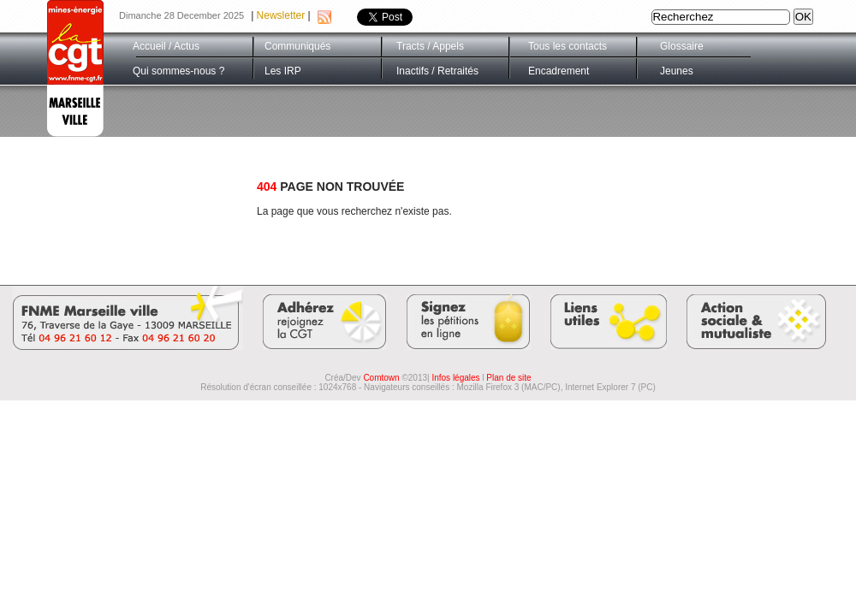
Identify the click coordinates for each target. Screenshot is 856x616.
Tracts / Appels (430, 46)
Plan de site (508, 378)
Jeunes (677, 71)
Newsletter (281, 15)
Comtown (381, 378)
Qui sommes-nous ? (178, 71)
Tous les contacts (568, 46)
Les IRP (283, 71)
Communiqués (297, 46)
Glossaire (682, 46)
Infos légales (455, 378)
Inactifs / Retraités (437, 71)
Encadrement (559, 71)
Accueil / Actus (166, 46)
